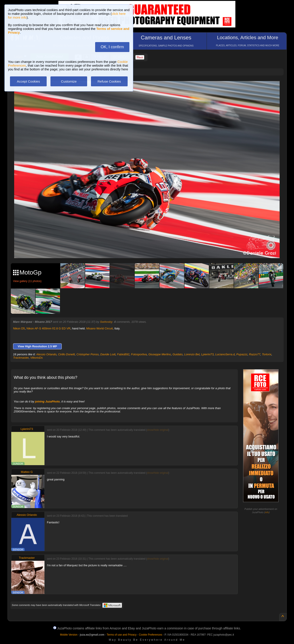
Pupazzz (242, 354)
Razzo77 (255, 354)
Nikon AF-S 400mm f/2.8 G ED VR (49, 328)
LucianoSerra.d (225, 354)
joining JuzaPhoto (47, 401)
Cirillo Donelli (66, 354)
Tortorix (267, 354)
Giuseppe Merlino (160, 354)
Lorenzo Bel (192, 354)
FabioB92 (123, 354)
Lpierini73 (207, 354)
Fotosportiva (139, 354)
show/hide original (158, 430)
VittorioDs (37, 358)
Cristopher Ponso (88, 354)
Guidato (178, 354)
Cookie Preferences (151, 635)
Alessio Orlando (46, 354)
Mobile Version (69, 635)
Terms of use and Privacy (122, 635)
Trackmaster (21, 358)
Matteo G (27, 472)
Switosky (106, 322)
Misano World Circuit (100, 328)
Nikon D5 (19, 328)
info (267, 512)
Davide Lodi (108, 354)
